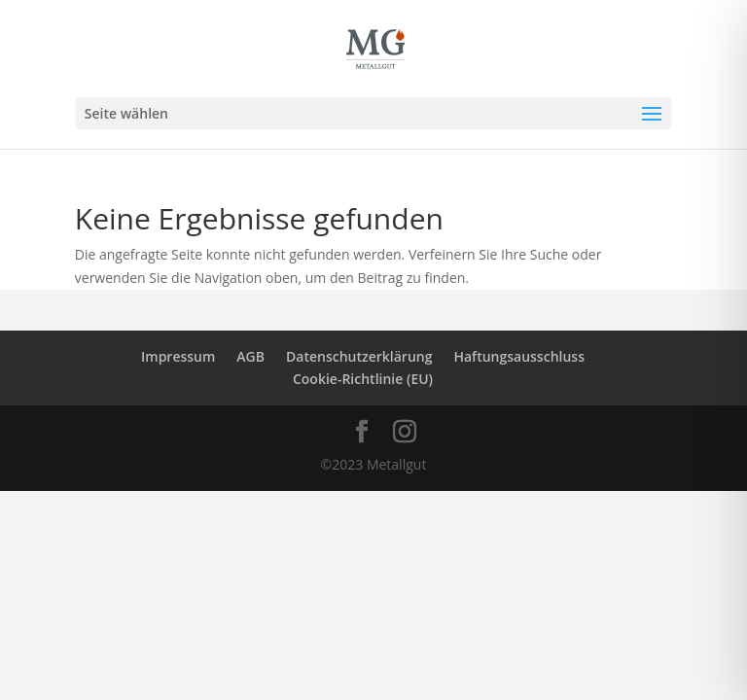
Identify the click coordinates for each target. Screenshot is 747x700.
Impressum (178, 356)
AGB (250, 356)
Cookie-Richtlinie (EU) (363, 379)
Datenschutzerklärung (359, 356)
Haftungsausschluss (519, 356)
